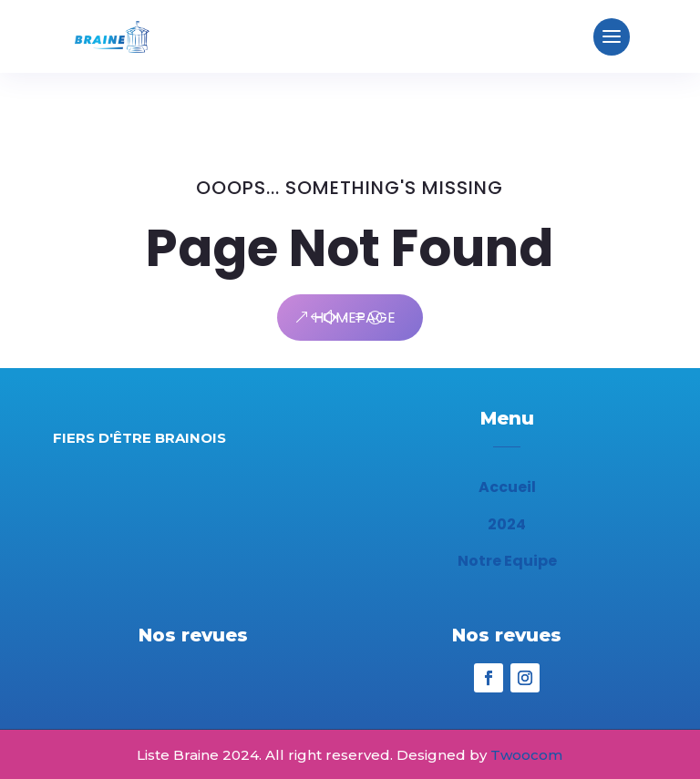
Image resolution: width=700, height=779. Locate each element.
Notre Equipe (507, 561)
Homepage (355, 318)
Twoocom (526, 755)
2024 (507, 524)
